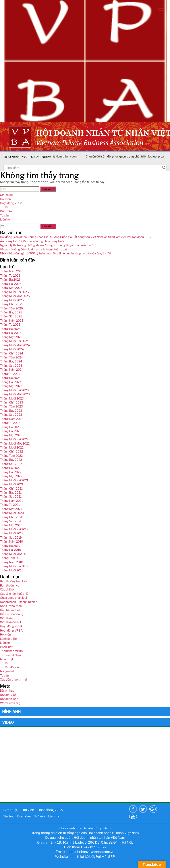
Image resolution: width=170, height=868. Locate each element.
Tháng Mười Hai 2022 (14, 439)
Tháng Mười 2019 (12, 533)
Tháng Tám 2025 (11, 308)
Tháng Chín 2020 (12, 517)
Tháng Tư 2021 (10, 505)
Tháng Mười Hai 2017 (14, 566)
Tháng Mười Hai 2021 (14, 480)
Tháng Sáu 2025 (11, 316)
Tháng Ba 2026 (10, 279)
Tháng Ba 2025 (10, 329)
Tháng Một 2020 (11, 525)
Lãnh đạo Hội (9, 639)
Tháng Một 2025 (11, 337)
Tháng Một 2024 (11, 386)
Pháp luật (6, 647)
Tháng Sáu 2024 (11, 366)
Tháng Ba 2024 (10, 378)
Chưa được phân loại (13, 598)
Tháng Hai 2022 (11, 472)
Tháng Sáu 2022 (11, 464)
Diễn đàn (6, 211)
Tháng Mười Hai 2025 (14, 292)
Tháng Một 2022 (11, 476)
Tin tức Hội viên (10, 667)
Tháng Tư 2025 (10, 325)
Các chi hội (7, 589)
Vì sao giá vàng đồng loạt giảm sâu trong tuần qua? (34, 249)
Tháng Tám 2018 (11, 558)
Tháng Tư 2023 (10, 423)
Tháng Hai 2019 (11, 550)
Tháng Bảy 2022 (11, 460)
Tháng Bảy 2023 (11, 411)
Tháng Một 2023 (11, 435)
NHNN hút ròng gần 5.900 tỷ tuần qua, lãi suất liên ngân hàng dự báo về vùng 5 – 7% (56, 253)
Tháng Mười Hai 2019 (14, 529)
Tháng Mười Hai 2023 (14, 390)
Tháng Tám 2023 (11, 406)
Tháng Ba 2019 (10, 546)
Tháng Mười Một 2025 (15, 296)
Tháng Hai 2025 (11, 333)
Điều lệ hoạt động (12, 614)
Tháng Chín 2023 (12, 402)
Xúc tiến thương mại (13, 679)
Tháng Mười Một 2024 (15, 345)
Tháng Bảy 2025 (11, 312)
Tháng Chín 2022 (12, 451)
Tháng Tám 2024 (11, 357)
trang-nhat (7, 671)
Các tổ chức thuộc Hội (15, 594)
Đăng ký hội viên (11, 606)
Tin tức (5, 207)
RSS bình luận (9, 699)
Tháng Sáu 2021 (11, 496)
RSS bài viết (8, 695)
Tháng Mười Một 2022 (15, 443)
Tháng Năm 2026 (12, 271)
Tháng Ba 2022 (10, 468)
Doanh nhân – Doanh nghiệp (19, 602)
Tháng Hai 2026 (11, 284)
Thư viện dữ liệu (10, 655)
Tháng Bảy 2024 (11, 361)
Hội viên (5, 199)
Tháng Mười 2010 (12, 570)
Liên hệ (5, 219)
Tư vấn (4, 215)
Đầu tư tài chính (10, 610)
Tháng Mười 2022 (12, 447)
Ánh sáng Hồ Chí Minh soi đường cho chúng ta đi (32, 241)
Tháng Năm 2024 (12, 370)
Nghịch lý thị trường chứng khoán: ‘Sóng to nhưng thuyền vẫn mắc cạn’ (46, 245)
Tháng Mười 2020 (12, 513)
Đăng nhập (7, 691)
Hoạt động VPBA (11, 203)
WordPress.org (10, 703)
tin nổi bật (7, 659)
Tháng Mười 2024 (12, 349)
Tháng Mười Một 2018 (15, 554)
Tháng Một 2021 (11, 509)
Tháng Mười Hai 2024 (14, 341)
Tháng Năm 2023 (12, 419)
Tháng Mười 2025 (12, 300)
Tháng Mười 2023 (12, 398)
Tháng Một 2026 (11, 288)
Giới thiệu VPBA (11, 622)
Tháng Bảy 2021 (11, 492)
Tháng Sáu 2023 (11, 415)
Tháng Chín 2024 (12, 353)
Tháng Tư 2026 (10, 276)
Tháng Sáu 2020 (11, 521)
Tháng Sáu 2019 (11, 537)
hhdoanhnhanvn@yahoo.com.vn (90, 852)
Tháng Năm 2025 (12, 321)
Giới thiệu (6, 195)
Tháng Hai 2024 (11, 382)
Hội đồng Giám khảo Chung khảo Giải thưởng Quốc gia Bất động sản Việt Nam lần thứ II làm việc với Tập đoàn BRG (75, 237)
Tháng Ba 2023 (10, 427)
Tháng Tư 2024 (10, 374)
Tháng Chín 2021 (11, 488)
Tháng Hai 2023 (11, 431)
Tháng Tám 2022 (11, 456)
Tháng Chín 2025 (12, 304)
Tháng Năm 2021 (11, 501)
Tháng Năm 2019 (12, 541)
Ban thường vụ (10, 585)
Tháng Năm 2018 (12, 562)
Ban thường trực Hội (13, 581)
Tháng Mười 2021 (12, 484)
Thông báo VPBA (12, 651)
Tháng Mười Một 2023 (15, 394)
